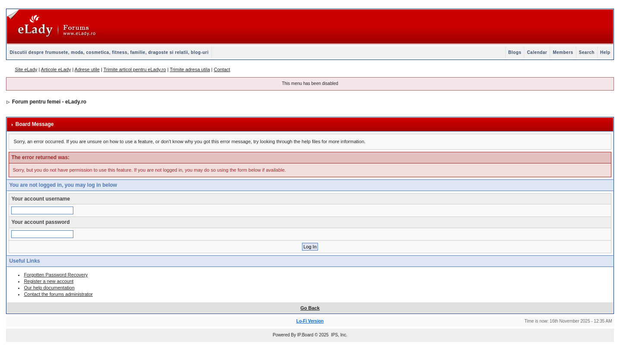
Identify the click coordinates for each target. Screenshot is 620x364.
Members (563, 52)
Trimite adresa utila (190, 69)
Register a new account (49, 281)
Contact (222, 69)
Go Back (310, 308)
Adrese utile (87, 69)
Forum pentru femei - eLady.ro (49, 102)
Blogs (515, 52)
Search (587, 52)
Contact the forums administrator (58, 294)
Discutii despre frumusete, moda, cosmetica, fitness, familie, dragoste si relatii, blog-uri (109, 52)
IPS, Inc (338, 335)
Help (605, 52)
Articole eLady (56, 69)
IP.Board (305, 335)
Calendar (537, 52)
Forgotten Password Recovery (56, 275)
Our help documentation (49, 288)
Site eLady (26, 69)
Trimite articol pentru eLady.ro (135, 69)
